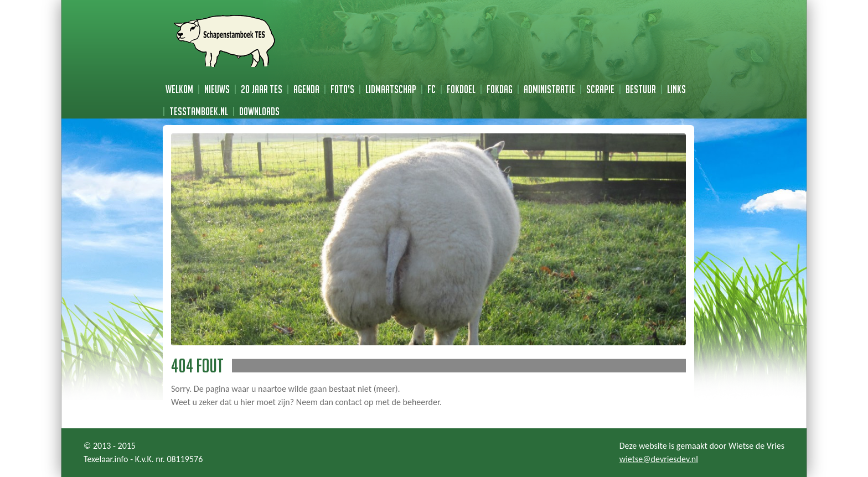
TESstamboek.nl (199, 111)
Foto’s (342, 89)
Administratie (549, 89)
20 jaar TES (262, 89)
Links (676, 89)
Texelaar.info (106, 459)
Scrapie (600, 89)
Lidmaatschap (391, 89)
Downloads (259, 111)
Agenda (306, 89)
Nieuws (217, 89)
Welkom (179, 89)
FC (432, 89)
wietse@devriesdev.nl (659, 459)
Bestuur (641, 89)
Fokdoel (461, 89)
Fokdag (500, 89)
